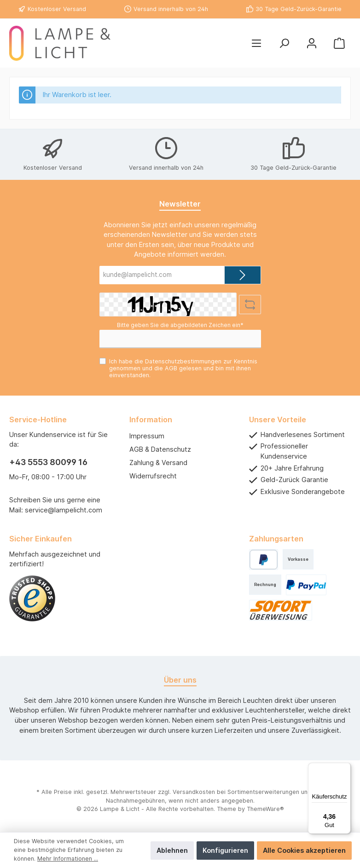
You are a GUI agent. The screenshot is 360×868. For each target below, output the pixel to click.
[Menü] (256, 43)
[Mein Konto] (312, 43)
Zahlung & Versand (158, 463)
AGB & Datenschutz (160, 449)
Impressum (147, 436)
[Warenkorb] (339, 43)
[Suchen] (284, 43)
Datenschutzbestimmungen (183, 361)
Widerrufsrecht (153, 476)
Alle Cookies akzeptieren (304, 850)
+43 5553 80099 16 (48, 462)
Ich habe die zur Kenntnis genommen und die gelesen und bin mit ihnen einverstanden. (183, 368)
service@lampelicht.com (64, 510)
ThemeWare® (265, 809)
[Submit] (243, 275)
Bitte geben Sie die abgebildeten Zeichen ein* (180, 325)
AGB (171, 368)
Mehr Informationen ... (68, 859)
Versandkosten (194, 792)
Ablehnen (172, 850)
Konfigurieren (225, 850)
